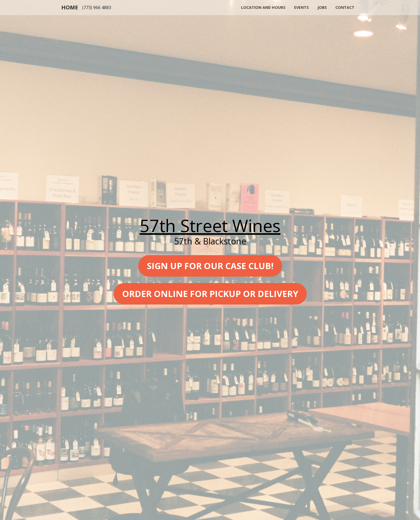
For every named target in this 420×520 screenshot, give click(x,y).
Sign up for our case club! (210, 266)
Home (70, 7)
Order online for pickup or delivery (210, 294)
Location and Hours (263, 7)
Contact (345, 7)
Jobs (322, 7)
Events (301, 7)
